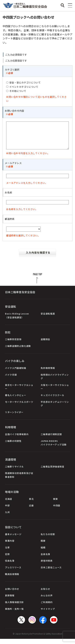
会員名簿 (45, 559)
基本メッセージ (13, 539)
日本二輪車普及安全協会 (20, 297)
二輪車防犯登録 (13, 344)
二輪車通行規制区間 (51, 439)
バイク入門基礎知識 (16, 373)
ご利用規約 (47, 607)
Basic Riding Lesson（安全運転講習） (17, 321)
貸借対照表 (47, 566)
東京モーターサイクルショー (19, 392)
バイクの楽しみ (15, 366)
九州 (7, 517)
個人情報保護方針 (14, 607)
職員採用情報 (12, 579)
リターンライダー (14, 417)
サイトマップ (48, 614)
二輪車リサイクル (14, 472)
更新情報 (10, 601)
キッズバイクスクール (52, 400)
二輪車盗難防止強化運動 (18, 351)
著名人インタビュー (16, 400)
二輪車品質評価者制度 (52, 472)
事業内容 (10, 546)
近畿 (31, 511)
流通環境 (11, 465)
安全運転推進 (48, 319)
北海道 (9, 504)
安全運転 (11, 312)
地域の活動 (12, 497)
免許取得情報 (48, 373)
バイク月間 (11, 380)
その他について (18, 91)
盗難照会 (45, 344)
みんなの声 (47, 601)
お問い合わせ (12, 594)
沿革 (7, 553)
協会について (13, 532)
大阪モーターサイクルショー (55, 392)
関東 (55, 504)
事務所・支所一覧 (14, 614)
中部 (7, 511)
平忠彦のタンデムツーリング (55, 409)
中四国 (57, 511)
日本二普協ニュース (51, 573)
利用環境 (11, 432)
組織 (43, 553)
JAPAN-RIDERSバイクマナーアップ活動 (54, 448)
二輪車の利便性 (13, 446)
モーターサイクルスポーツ (19, 407)
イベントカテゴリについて (24, 87)
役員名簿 (10, 566)
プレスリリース (13, 573)
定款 (7, 559)
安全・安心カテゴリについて (25, 82)
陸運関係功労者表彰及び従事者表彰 (19, 480)
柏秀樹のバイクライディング (55, 382)
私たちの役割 (48, 539)
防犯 (8, 337)
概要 (43, 546)
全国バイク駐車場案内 (17, 439)
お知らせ (45, 594)
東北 (31, 504)
